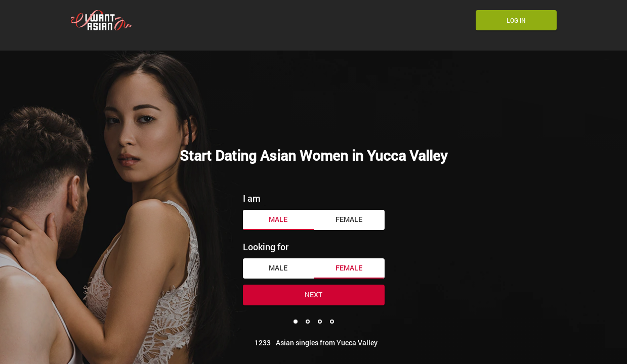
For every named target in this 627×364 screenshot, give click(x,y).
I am (252, 198)
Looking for (266, 247)
